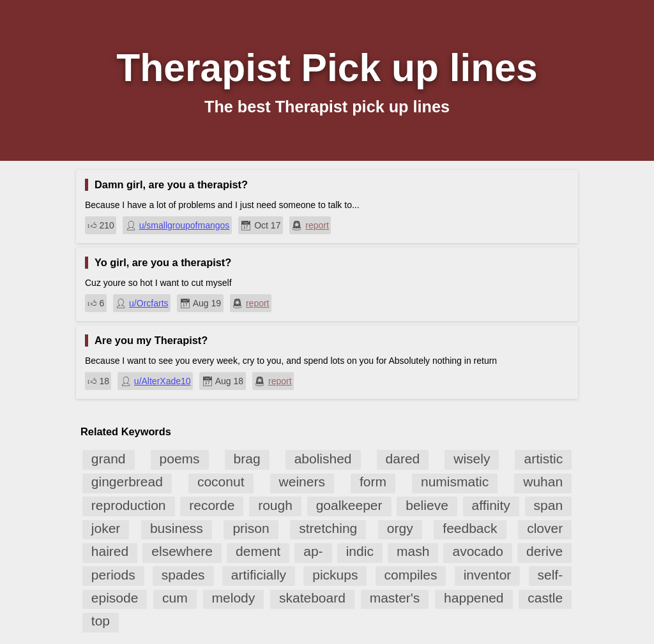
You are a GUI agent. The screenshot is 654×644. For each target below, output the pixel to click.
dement (258, 551)
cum (175, 598)
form (373, 482)
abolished (323, 459)
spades (183, 575)
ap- (313, 551)
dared (403, 459)
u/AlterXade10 (163, 381)
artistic (543, 459)
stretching (328, 528)
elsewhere (182, 551)
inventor (488, 575)
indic (360, 551)
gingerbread (127, 482)
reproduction (129, 505)
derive (544, 551)
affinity (491, 505)
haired (110, 551)
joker (106, 528)
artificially (259, 575)
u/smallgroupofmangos (185, 225)
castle (545, 598)
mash (413, 551)
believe (427, 505)
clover (545, 528)
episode (115, 598)
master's (395, 598)
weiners (302, 482)
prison (251, 528)
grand (109, 459)
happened (474, 598)
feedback (470, 528)
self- (551, 575)
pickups (335, 575)
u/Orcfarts (148, 303)
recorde (212, 505)
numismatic (455, 482)
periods (113, 575)
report (317, 225)
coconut (221, 482)
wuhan (543, 482)
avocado (477, 551)
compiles (411, 575)
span (549, 505)
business (177, 528)
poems (180, 459)
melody (234, 598)
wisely (472, 459)
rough (275, 505)
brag (247, 459)
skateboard (312, 598)
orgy (400, 528)
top (101, 621)
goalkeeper (349, 505)
